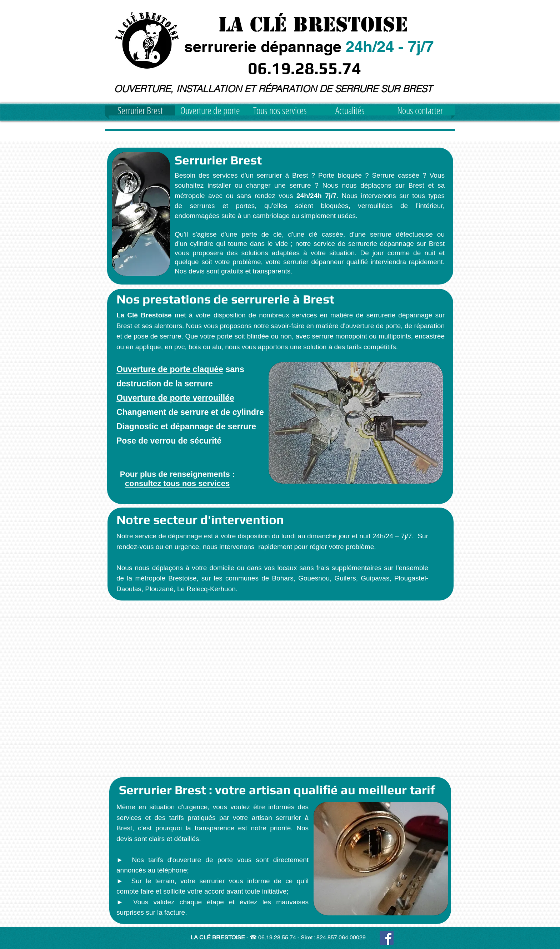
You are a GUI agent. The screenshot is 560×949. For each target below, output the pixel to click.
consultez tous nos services (177, 483)
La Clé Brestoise (313, 24)
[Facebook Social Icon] (387, 938)
